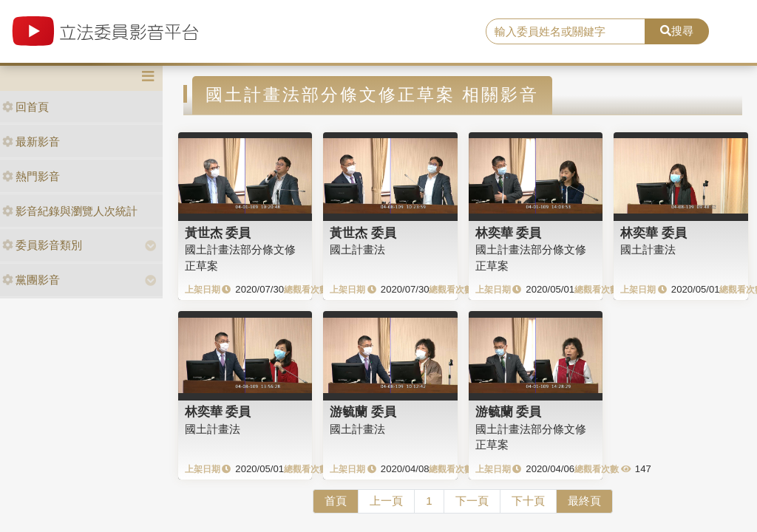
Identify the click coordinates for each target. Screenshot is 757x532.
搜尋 (677, 31)
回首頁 (26, 107)
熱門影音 (31, 176)
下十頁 (528, 501)
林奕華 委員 (509, 233)
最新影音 (31, 141)
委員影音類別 (42, 245)
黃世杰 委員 (218, 233)
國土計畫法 (357, 249)
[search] (566, 32)
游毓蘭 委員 (363, 412)
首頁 (336, 501)
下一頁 (472, 501)
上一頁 (386, 501)
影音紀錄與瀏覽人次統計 (70, 211)
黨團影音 (31, 280)
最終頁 (584, 501)
